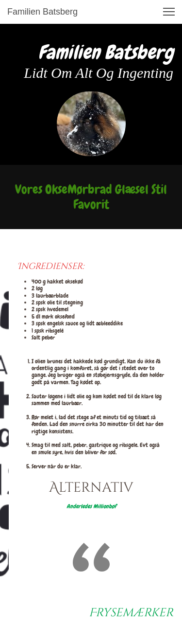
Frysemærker (131, 613)
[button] (169, 12)
